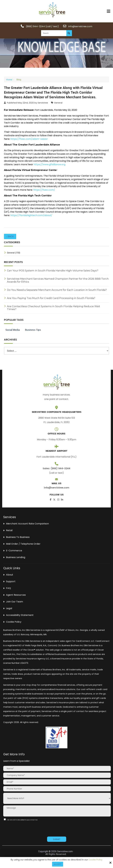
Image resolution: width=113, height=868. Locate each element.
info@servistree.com (80, 26)
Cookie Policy (95, 860)
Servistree (43, 103)
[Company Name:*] (57, 775)
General (58, 103)
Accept (58, 864)
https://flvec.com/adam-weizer (29, 139)
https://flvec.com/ (44, 190)
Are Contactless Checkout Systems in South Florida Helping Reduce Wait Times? (53, 308)
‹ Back (10, 236)
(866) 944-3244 (35, 26)
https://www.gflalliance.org (50, 164)
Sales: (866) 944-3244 (56, 469)
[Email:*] (57, 782)
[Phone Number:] (57, 789)
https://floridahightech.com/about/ (31, 215)
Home (9, 79)
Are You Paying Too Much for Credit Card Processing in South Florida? (51, 298)
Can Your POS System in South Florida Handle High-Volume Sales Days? (53, 271)
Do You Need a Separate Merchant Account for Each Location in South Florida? (57, 290)
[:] (5, 819)
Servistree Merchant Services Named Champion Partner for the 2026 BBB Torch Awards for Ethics (58, 280)
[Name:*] (57, 768)
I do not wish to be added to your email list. (21, 820)
